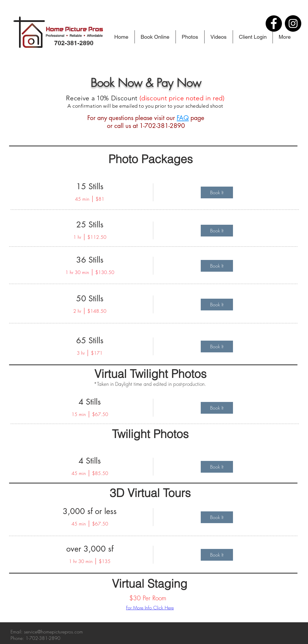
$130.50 (105, 272)
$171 (97, 353)
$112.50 (97, 237)
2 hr (77, 311)
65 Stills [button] (90, 340)
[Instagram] (293, 23)
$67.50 (100, 414)
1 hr (77, 237)
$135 (105, 561)
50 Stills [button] (90, 299)
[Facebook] (274, 23)
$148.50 (97, 311)
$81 (100, 199)
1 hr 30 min (77, 272)
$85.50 (100, 473)
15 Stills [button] (90, 186)
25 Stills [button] (90, 225)
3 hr (81, 353)
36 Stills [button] (90, 260)
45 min (82, 199)
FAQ (183, 118)
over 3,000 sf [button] (90, 549)
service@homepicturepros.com (53, 632)
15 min (79, 414)
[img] (217, 192)
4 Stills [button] (90, 402)
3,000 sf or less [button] (90, 511)
